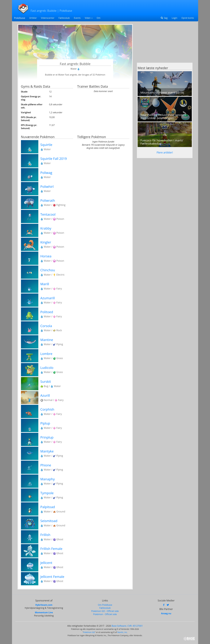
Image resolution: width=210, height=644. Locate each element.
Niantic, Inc (122, 632)
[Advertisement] (165, 43)
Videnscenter (48, 18)
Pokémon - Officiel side (105, 614)
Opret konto (188, 18)
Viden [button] (89, 18)
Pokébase (20, 18)
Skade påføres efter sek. (32, 106)
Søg (164, 18)
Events (77, 18)
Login (174, 18)
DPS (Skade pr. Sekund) (29, 119)
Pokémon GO (89, 632)
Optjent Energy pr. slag (31, 98)
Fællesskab (64, 18)
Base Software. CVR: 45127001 (127, 626)
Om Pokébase (105, 605)
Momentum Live (44, 612)
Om (99, 18)
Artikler (33, 18)
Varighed (26, 112)
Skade (24, 92)
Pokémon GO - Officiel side (105, 611)
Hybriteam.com (44, 605)
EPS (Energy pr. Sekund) (29, 127)
